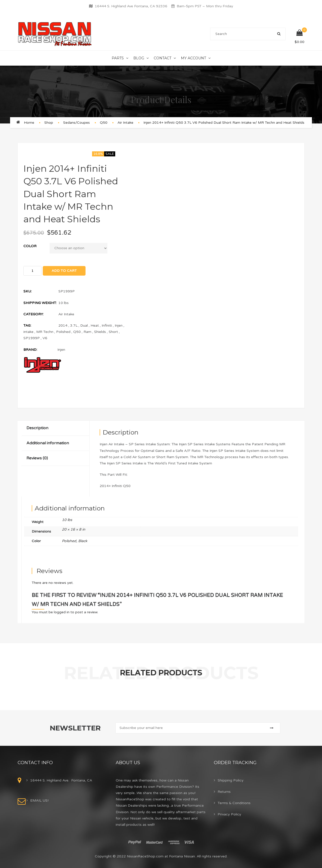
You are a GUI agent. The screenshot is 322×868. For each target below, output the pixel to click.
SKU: (28, 291)
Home (29, 123)
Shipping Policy (231, 780)
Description (37, 428)
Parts (118, 58)
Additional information (48, 443)
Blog (139, 58)
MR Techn (45, 332)
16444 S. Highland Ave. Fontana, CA (61, 780)
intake (28, 332)
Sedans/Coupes (76, 123)
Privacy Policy (229, 814)
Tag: (27, 325)
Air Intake (125, 123)
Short (113, 332)
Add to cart (64, 271)
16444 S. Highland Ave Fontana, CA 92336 (131, 6)
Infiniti (107, 325)
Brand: (30, 350)
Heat (95, 325)
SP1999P (32, 338)
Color (30, 246)
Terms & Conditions (234, 803)
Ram (87, 332)
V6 (45, 338)
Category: (33, 314)
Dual (84, 325)
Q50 (104, 123)
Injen (119, 325)
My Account (193, 58)
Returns (224, 792)
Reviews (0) (37, 458)
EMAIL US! (39, 800)
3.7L (74, 325)
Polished (63, 332)
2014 (63, 325)
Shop (49, 123)
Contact (163, 58)
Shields (100, 332)
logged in (62, 612)
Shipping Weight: (40, 303)
